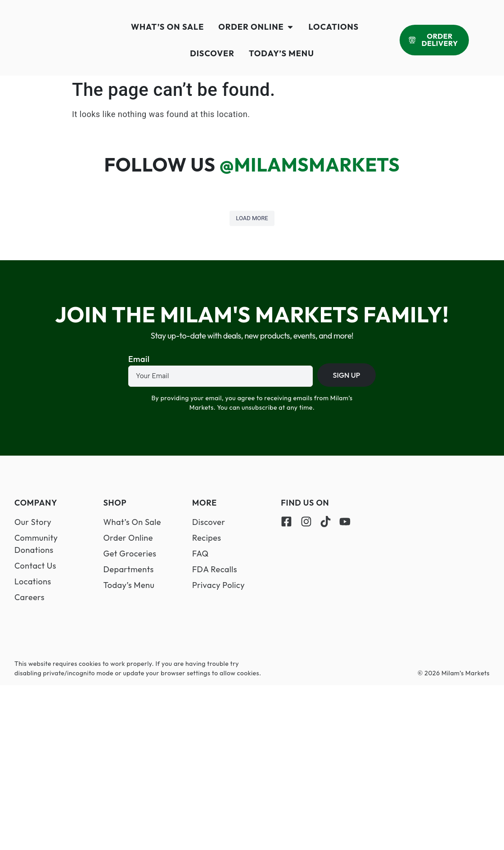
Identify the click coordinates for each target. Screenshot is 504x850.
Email (139, 360)
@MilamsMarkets (310, 165)
